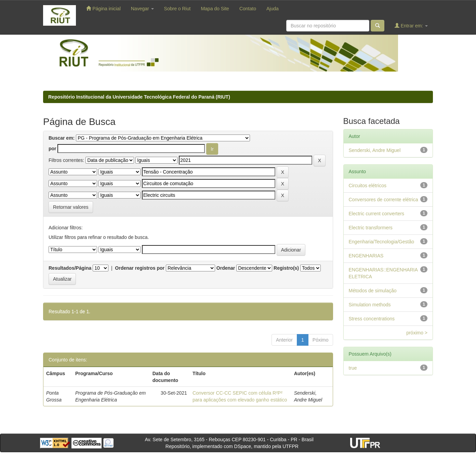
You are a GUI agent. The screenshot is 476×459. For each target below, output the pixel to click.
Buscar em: (62, 138)
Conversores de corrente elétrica (384, 200)
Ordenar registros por (140, 268)
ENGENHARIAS (366, 256)
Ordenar (226, 268)
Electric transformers (371, 228)
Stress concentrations (372, 319)
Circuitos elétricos (368, 186)
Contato (248, 9)
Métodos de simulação (373, 291)
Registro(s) (286, 268)
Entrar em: (411, 25)
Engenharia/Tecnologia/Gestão (381, 242)
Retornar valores (71, 207)
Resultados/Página (70, 268)
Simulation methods (370, 305)
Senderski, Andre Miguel (375, 150)
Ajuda (273, 9)
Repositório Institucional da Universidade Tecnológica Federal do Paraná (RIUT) (139, 97)
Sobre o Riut (177, 9)
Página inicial (103, 8)
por (52, 149)
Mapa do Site (215, 9)
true (353, 368)
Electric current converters (377, 214)
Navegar (142, 9)
